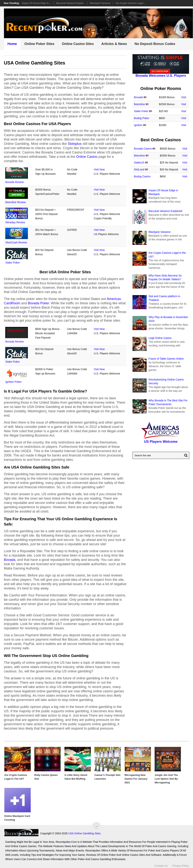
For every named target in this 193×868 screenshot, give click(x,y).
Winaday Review (15, 222)
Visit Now (99, 169)
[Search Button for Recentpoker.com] (185, 455)
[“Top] (96, 826)
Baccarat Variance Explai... (71, 3)
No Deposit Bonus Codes (155, 44)
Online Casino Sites (78, 44)
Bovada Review (14, 182)
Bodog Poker (142, 118)
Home (12, 44)
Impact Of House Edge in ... (36, 3)
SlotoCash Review (16, 242)
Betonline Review (15, 202)
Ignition (138, 125)
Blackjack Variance (100, 3)
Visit (184, 97)
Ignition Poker (13, 382)
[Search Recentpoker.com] (161, 455)
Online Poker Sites (39, 44)
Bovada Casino (143, 149)
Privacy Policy (180, 866)
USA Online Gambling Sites (84, 833)
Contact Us (161, 866)
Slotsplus (75, 144)
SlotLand (139, 169)
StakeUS (139, 163)
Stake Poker (12, 263)
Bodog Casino (142, 176)
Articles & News (114, 44)
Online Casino (87, 157)
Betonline (139, 104)
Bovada (10, 560)
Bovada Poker (38, 303)
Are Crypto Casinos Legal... (130, 3)
